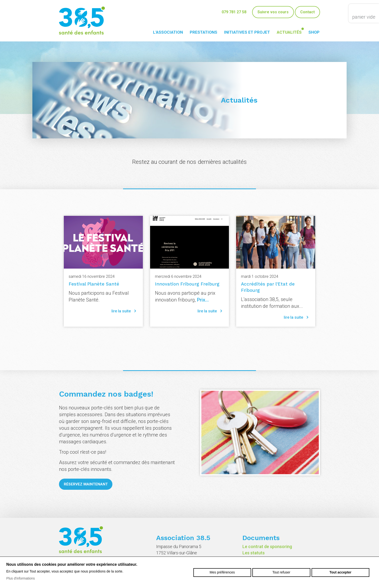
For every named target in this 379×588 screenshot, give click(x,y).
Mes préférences (222, 572)
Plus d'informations (21, 578)
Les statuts (254, 553)
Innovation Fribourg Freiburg (185, 284)
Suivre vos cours (273, 12)
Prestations (204, 32)
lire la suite (121, 311)
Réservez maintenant (87, 484)
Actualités (289, 32)
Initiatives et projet (247, 32)
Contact (307, 12)
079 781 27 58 (234, 12)
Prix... (203, 300)
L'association (168, 32)
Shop (314, 32)
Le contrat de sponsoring (267, 547)
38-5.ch (82, 21)
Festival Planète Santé (92, 284)
